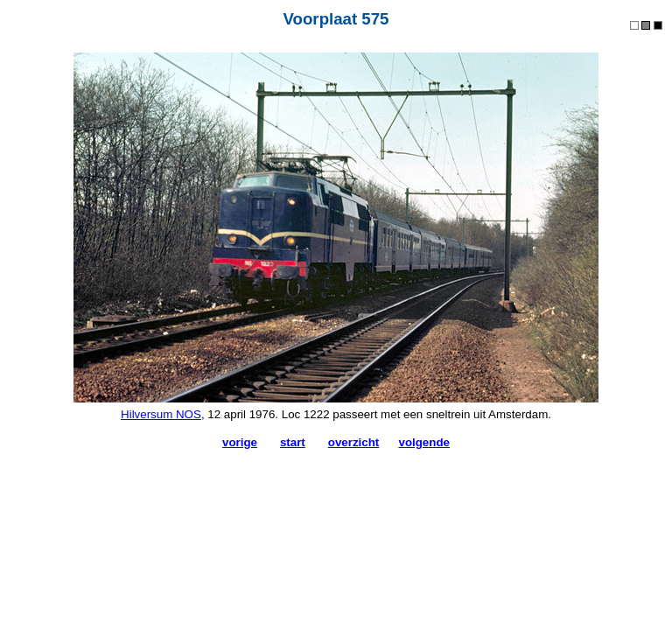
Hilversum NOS (161, 414)
